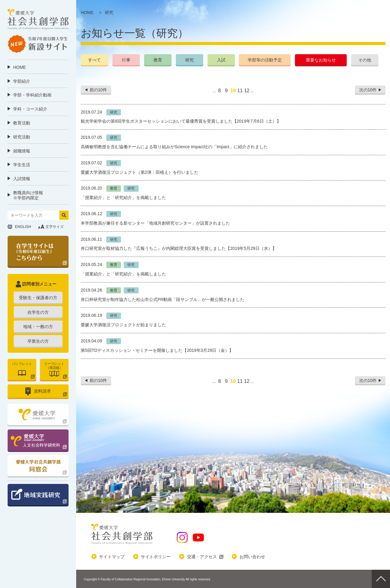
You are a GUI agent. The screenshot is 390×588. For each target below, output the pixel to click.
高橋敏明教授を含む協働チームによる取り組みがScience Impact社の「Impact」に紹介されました (174, 147)
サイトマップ (112, 557)
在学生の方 (38, 312)
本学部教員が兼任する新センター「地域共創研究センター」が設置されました (155, 223)
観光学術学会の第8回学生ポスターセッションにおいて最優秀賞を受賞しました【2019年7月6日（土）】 (181, 121)
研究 (190, 60)
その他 (365, 60)
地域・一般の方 (38, 327)
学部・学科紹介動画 (32, 95)
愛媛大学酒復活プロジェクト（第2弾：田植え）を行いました (140, 172)
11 (240, 91)
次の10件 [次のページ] (368, 90)
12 (247, 91)
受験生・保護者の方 (38, 298)
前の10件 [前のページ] (98, 90)
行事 (126, 60)
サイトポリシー (156, 557)
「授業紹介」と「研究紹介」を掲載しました (123, 198)
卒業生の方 (38, 341)
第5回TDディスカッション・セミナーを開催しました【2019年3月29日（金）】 (157, 350)
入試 (221, 60)
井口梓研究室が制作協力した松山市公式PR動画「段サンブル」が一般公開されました (163, 299)
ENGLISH (23, 227)
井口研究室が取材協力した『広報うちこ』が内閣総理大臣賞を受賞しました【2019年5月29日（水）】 (179, 248)
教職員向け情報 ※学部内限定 (28, 195)
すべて (94, 60)
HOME (19, 67)
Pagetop (381, 579)
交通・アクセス (202, 557)
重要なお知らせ (321, 60)
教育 (158, 60)
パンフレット (22, 364)
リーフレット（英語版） (54, 366)
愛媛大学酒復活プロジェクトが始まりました (123, 325)
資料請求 (42, 391)
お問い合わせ (252, 557)
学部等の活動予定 (265, 60)
